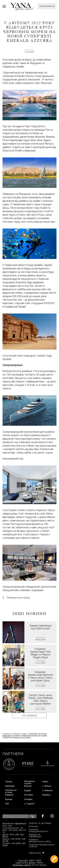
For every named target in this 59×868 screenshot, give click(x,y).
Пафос (45, 782)
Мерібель (47, 795)
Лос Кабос (29, 795)
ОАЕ (7, 804)
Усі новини (29, 716)
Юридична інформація (35, 836)
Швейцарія (10, 786)
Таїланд (9, 782)
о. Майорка (47, 790)
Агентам (33, 826)
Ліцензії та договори (40, 823)
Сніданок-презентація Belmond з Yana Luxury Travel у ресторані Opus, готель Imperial (41, 676)
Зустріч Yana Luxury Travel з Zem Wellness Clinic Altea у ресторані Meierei (41, 700)
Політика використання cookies (42, 846)
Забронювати (47, 6)
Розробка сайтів (22, 865)
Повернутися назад (18, 598)
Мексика (28, 786)
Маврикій (9, 795)
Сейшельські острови (11, 791)
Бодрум (27, 790)
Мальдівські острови (29, 782)
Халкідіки (28, 799)
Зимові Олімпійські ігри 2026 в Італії (41, 627)
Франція (9, 799)
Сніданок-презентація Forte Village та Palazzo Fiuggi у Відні (40, 653)
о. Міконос (47, 786)
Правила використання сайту (40, 841)
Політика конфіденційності (38, 831)
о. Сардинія (29, 804)
